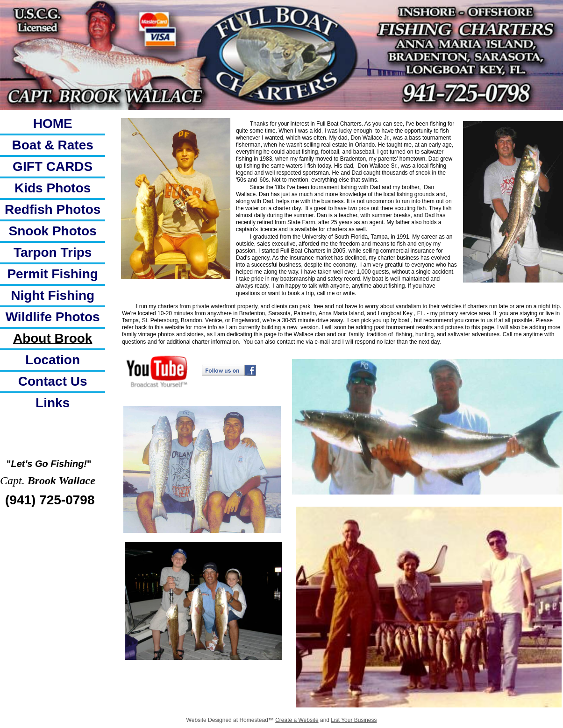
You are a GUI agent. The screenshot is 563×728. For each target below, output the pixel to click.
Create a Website (297, 720)
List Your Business (354, 720)
